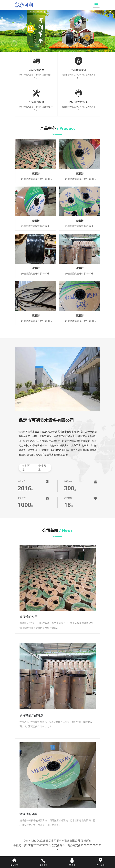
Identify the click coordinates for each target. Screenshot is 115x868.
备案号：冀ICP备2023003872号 (32, 845)
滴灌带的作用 (28, 617)
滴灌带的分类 (28, 814)
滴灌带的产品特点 (31, 715)
